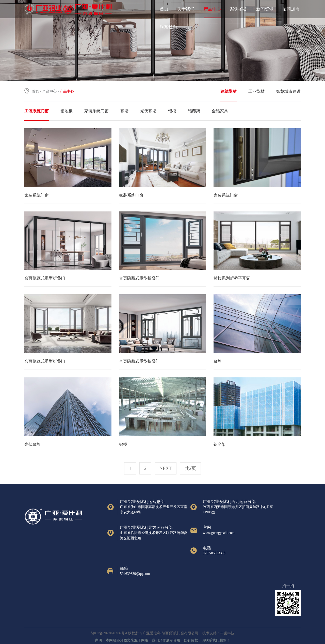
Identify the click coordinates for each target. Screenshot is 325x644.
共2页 (190, 468)
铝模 (123, 444)
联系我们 (168, 27)
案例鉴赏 (238, 9)
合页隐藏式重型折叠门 (45, 278)
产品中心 (212, 9)
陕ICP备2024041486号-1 (109, 633)
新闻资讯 (265, 9)
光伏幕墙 (32, 444)
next (166, 468)
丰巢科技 (227, 633)
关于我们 (186, 9)
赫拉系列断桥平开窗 (232, 278)
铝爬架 (220, 444)
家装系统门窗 (37, 195)
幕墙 (218, 361)
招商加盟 (291, 9)
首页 (164, 9)
